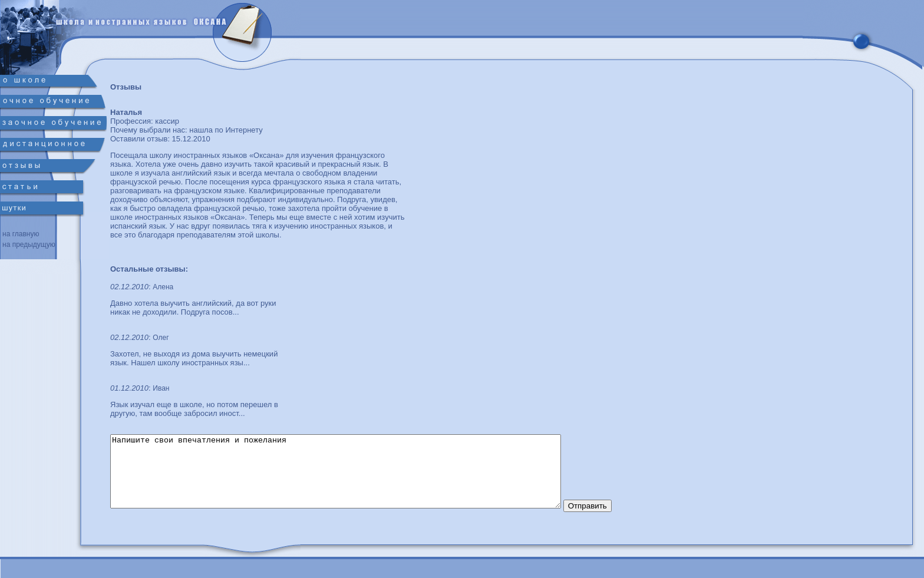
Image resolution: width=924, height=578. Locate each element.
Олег (161, 338)
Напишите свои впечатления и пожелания (363, 478)
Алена (163, 287)
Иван (161, 388)
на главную (21, 234)
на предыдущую (29, 245)
